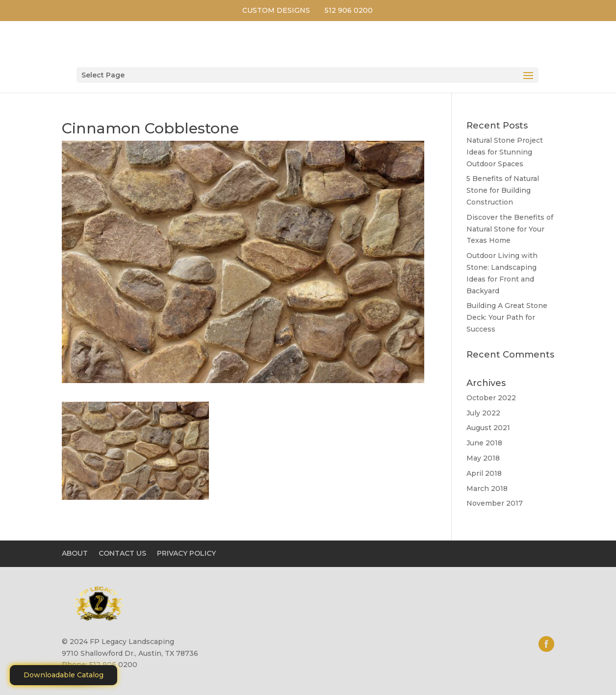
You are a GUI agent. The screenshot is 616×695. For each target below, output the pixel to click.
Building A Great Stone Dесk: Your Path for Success (507, 317)
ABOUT (75, 553)
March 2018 (487, 489)
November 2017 (495, 503)
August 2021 (488, 428)
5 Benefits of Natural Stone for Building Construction (503, 190)
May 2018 (483, 458)
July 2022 (483, 413)
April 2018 (484, 473)
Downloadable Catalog (64, 675)
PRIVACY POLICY (186, 553)
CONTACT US (122, 553)
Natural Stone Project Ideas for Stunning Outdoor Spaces (505, 152)
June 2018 (484, 443)
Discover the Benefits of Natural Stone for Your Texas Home (510, 229)
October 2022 (491, 398)
